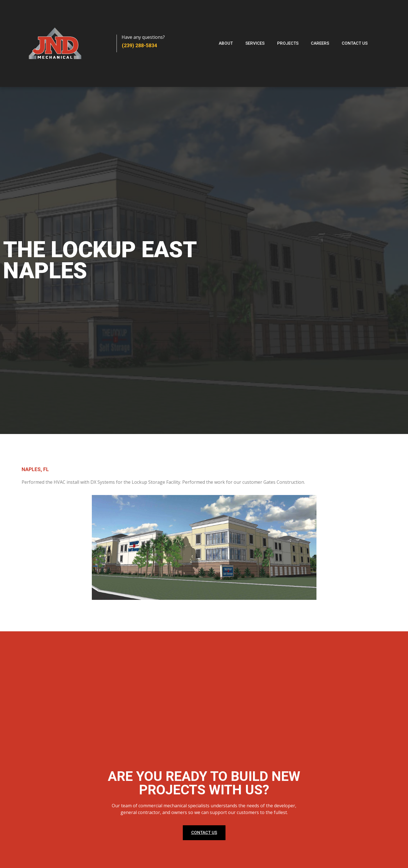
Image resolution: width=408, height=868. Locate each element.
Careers (320, 43)
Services (255, 43)
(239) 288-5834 (139, 45)
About (226, 43)
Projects (288, 43)
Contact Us (355, 43)
